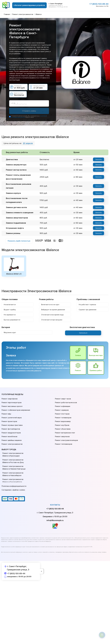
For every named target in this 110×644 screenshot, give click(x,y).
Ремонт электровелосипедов (66, 440)
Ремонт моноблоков (9, 437)
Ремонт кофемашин (63, 406)
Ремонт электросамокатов (12, 444)
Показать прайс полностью (19, 241)
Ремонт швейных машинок (12, 440)
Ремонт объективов (63, 429)
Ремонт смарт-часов (63, 399)
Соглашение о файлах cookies (13, 490)
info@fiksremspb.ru (55, 520)
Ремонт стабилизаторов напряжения (16, 410)
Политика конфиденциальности (14, 486)
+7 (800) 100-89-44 (99, 4)
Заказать (99, 159)
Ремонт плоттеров (62, 414)
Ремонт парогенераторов (12, 403)
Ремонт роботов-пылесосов (66, 403)
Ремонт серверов (62, 410)
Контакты (55, 505)
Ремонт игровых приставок (12, 425)
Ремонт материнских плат (65, 433)
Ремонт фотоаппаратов (11, 429)
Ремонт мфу (6, 414)
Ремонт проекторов (9, 421)
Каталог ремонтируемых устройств (30, 5)
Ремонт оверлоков (62, 437)
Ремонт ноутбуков (62, 425)
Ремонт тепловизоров (64, 444)
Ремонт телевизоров (63, 418)
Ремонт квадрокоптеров (11, 433)
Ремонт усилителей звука (12, 418)
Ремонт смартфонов (10, 399)
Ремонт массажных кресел (12, 406)
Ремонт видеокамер (63, 421)
